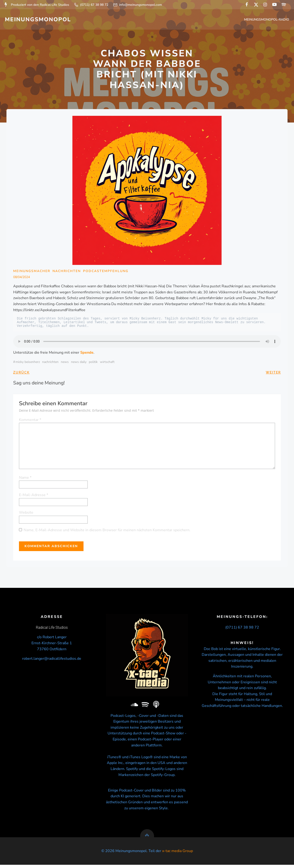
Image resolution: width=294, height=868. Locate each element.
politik (93, 363)
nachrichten (51, 363)
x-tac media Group (178, 854)
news (65, 363)
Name (25, 478)
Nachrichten (67, 272)
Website (26, 513)
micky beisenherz (28, 363)
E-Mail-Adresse (34, 496)
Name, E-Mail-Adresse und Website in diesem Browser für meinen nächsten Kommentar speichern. (107, 531)
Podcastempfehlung (106, 272)
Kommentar (30, 421)
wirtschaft (107, 363)
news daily (79, 363)
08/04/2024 (22, 278)
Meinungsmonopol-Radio (267, 20)
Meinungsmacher (32, 272)
